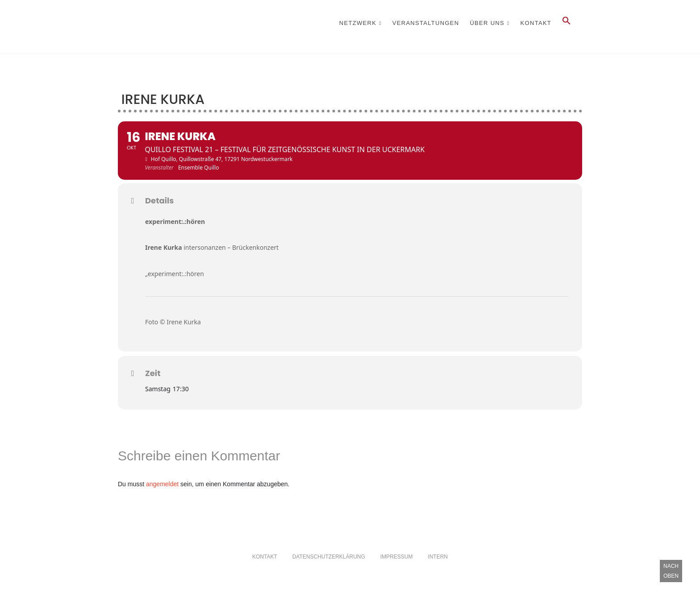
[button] (567, 23)
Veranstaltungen (426, 23)
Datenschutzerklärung (329, 557)
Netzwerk (358, 23)
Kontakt (536, 23)
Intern (438, 557)
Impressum (397, 557)
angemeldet (162, 484)
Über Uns (487, 23)
